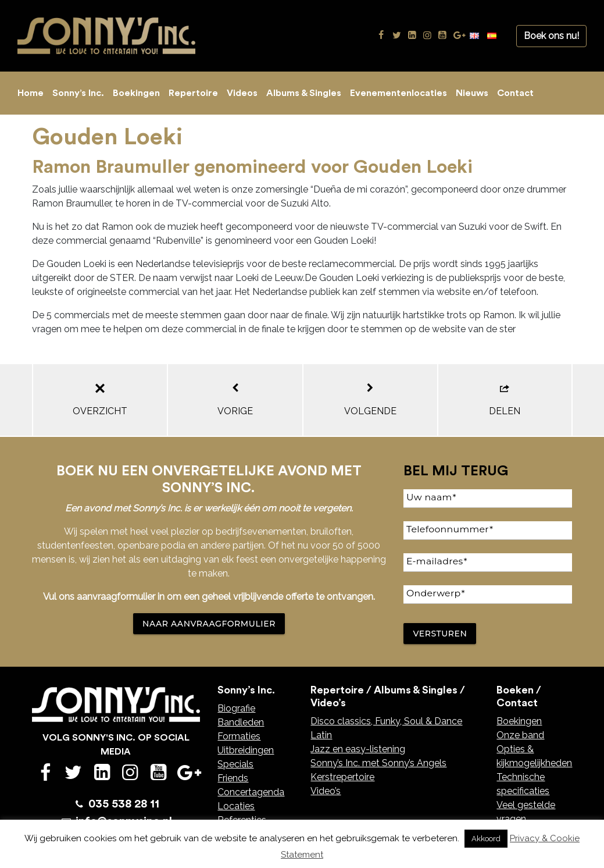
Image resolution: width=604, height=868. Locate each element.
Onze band (520, 735)
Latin (321, 735)
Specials (235, 764)
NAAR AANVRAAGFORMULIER (209, 624)
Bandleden (241, 722)
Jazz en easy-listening (358, 749)
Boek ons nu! (551, 36)
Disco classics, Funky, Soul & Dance (386, 721)
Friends (233, 778)
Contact (515, 93)
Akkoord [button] (486, 839)
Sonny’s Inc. (78, 93)
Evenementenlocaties (399, 93)
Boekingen (136, 93)
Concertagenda (251, 792)
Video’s (326, 791)
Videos (242, 93)
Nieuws (472, 93)
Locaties (236, 806)
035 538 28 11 (124, 804)
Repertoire (193, 93)
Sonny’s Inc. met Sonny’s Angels (378, 763)
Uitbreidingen (246, 750)
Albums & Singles (304, 93)
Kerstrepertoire (342, 777)
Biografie (236, 708)
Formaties (239, 736)
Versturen (440, 634)
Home (31, 93)
